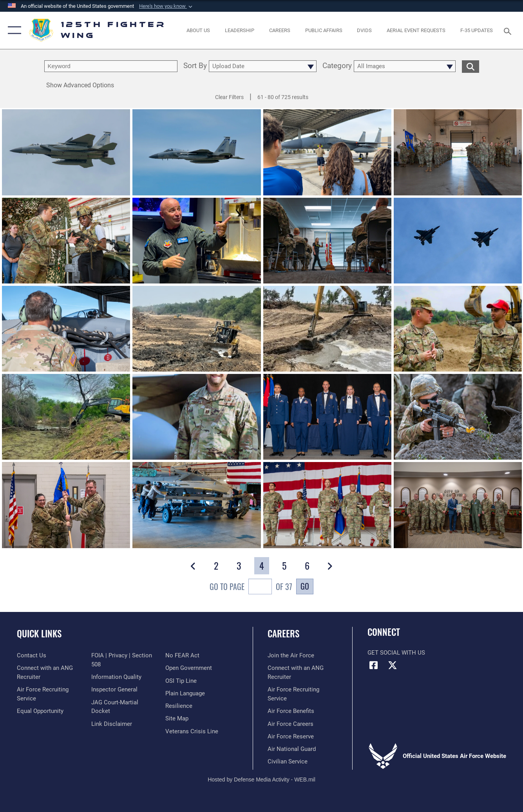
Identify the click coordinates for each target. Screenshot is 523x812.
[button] (166, 6)
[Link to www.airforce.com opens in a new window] (291, 655)
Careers (283, 633)
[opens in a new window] (364, 30)
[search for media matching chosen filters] (471, 66)
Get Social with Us (396, 653)
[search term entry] (111, 66)
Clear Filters (229, 97)
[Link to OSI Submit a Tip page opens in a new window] (181, 681)
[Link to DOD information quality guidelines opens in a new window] (116, 677)
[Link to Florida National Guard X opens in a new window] (393, 665)
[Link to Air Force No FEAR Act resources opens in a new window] (182, 655)
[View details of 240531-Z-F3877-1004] (196, 330)
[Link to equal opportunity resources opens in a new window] (40, 711)
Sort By (195, 66)
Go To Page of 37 (251, 587)
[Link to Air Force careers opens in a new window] (290, 724)
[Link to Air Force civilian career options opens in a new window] (288, 761)
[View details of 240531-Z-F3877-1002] (327, 330)
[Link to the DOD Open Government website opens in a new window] (189, 668)
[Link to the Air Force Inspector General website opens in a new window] (114, 689)
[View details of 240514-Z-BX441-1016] (196, 242)
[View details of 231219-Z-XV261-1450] (458, 506)
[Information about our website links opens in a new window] (112, 724)
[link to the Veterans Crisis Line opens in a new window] (192, 731)
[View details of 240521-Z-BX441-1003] (66, 418)
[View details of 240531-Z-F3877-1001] (458, 330)
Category (337, 66)
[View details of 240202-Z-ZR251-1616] (458, 418)
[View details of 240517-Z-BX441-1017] (66, 242)
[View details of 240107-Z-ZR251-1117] (327, 506)
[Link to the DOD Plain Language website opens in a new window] (185, 693)
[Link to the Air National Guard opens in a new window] (292, 749)
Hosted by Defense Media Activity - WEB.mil (261, 780)
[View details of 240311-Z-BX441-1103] (66, 330)
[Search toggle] (509, 31)
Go (305, 586)
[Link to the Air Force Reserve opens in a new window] (291, 736)
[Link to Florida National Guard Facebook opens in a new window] (373, 665)
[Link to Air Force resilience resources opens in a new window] (179, 706)
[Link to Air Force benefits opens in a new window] (291, 711)
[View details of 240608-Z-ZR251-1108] (458, 153)
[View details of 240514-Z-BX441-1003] (327, 153)
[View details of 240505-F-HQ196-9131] (327, 242)
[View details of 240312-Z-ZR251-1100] (458, 242)
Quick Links (39, 633)
